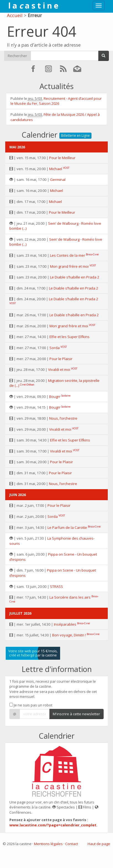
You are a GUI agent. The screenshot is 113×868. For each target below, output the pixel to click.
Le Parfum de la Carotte (67, 527)
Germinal (58, 180)
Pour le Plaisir (61, 359)
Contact (72, 844)
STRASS (56, 586)
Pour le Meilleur (62, 158)
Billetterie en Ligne (75, 136)
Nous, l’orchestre (63, 418)
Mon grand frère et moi (69, 266)
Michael (56, 169)
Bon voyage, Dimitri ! (69, 635)
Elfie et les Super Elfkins (69, 337)
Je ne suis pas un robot (31, 705)
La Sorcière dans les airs (70, 597)
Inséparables (65, 624)
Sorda (55, 348)
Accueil (15, 15)
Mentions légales (48, 844)
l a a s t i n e (33, 6)
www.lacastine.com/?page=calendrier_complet (53, 825)
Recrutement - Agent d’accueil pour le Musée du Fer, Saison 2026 (56, 101)
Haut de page (99, 844)
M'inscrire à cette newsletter (76, 714)
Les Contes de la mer (68, 255)
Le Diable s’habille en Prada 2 (75, 277)
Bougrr (55, 397)
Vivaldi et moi (59, 369)
